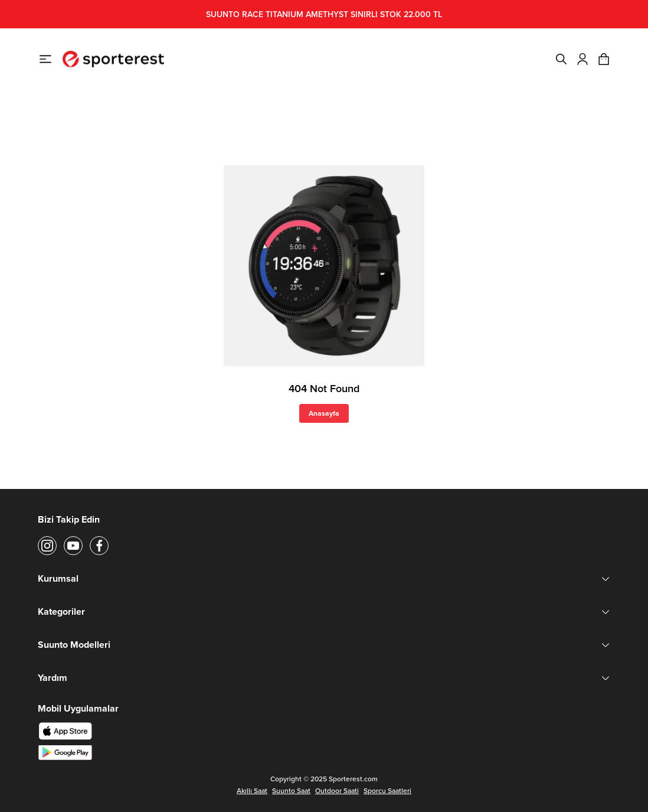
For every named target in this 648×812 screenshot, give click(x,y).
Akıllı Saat (252, 791)
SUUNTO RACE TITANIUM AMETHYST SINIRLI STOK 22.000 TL (324, 14)
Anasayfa (324, 413)
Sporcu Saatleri (387, 791)
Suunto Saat (291, 791)
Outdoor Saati (337, 791)
